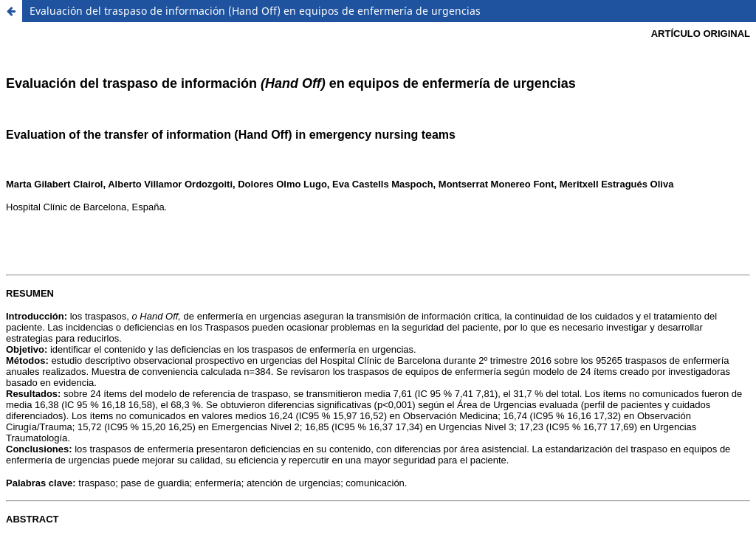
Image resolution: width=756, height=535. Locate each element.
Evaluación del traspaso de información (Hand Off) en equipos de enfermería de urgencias (255, 11)
